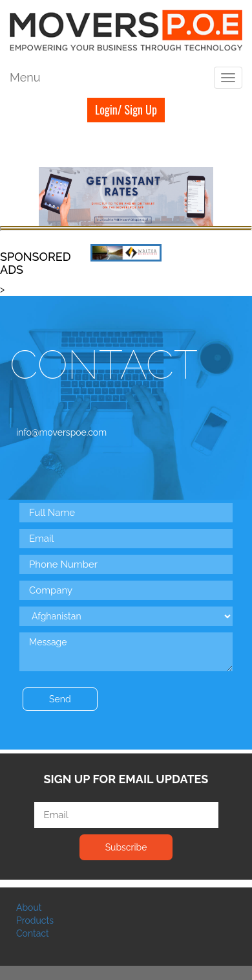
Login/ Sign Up (126, 109)
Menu (25, 77)
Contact (33, 933)
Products (35, 920)
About (29, 908)
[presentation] (118, 700)
